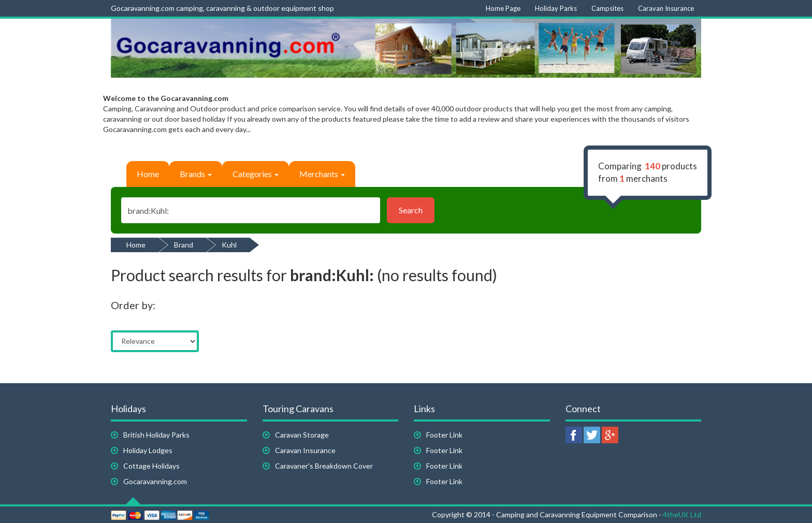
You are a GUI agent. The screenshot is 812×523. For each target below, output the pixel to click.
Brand (184, 245)
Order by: (133, 305)
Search (411, 210)
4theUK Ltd (682, 514)
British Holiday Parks (156, 435)
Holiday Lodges (148, 450)
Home (148, 174)
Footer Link (444, 435)
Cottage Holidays (151, 466)
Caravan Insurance (305, 450)
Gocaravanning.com (155, 481)
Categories (256, 174)
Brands (196, 174)
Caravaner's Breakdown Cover (324, 466)
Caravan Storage (302, 435)
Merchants (322, 174)
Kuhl (229, 245)
